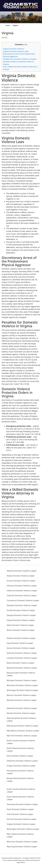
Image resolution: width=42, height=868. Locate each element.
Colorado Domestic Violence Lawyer (22, 596)
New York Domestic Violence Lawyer (22, 736)
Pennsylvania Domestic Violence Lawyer (20, 772)
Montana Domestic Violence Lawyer (22, 700)
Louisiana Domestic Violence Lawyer (22, 658)
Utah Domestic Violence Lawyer (20, 814)
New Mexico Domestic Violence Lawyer (23, 731)
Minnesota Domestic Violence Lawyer (22, 685)
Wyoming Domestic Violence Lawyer (22, 847)
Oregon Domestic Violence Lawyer (21, 766)
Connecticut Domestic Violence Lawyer (23, 600)
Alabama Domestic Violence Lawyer (22, 571)
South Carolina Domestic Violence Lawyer (21, 790)
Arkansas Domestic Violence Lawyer (22, 586)
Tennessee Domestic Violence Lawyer (22, 804)
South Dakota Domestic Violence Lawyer (20, 798)
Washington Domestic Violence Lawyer (23, 829)
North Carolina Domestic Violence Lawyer (21, 742)
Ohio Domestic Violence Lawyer (20, 756)
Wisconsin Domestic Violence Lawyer (22, 842)
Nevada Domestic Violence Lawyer (21, 713)
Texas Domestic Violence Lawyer (20, 809)
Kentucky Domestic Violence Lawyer (22, 653)
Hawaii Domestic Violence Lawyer (21, 620)
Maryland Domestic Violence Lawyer (22, 668)
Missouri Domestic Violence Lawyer (22, 695)
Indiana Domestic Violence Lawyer (21, 638)
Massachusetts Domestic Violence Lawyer (21, 674)
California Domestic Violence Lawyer (22, 591)
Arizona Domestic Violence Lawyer (21, 581)
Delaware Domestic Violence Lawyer (22, 605)
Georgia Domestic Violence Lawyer (21, 615)
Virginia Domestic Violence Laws (16, 51)
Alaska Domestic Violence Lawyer (21, 576)
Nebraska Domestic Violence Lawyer (22, 708)
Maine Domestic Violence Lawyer (20, 663)
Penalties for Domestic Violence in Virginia (20, 59)
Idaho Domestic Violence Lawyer (20, 625)
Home (8, 25)
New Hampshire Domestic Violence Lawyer (21, 719)
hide (25, 45)
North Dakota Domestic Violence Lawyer (20, 750)
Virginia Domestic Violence (13, 49)
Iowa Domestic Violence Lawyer (20, 643)
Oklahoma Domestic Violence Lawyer (22, 761)
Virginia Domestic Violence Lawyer (21, 824)
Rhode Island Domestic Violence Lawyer (20, 780)
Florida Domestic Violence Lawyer (21, 610)
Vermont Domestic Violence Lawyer (22, 819)
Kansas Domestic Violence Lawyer (21, 648)
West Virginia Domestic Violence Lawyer (20, 835)
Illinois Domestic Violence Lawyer (21, 630)
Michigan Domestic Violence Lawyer (22, 680)
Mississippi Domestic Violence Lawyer (22, 690)
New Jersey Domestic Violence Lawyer (23, 726)
